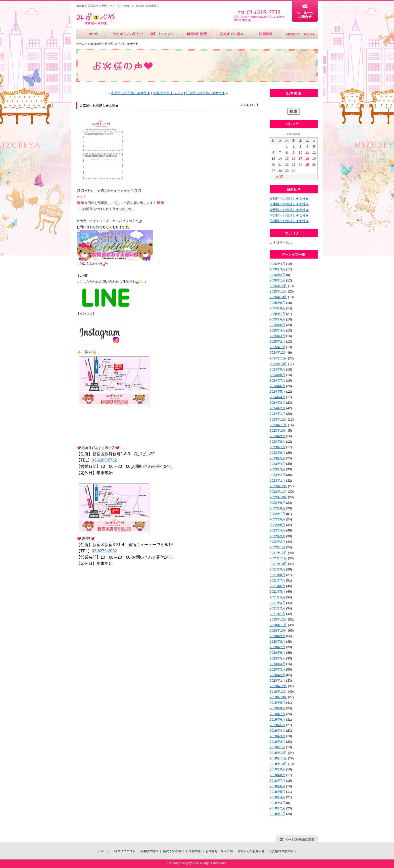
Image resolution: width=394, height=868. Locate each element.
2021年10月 (278, 564)
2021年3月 (277, 603)
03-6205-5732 (104, 460)
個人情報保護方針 (281, 851)
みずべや (95, 19)
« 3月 (280, 177)
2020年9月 (277, 636)
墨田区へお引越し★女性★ (289, 221)
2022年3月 (277, 536)
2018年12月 (278, 753)
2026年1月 (277, 280)
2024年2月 (277, 408)
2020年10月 (278, 630)
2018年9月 (277, 769)
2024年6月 (277, 386)
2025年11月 (278, 291)
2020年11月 (278, 625)
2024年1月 (277, 414)
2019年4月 (277, 731)
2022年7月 (277, 514)
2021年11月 (278, 558)
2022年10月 (278, 497)
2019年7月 (277, 714)
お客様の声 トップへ (168, 93)
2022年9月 (277, 503)
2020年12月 (278, 619)
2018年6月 (277, 786)
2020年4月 (277, 664)
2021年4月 (277, 597)
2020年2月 (277, 675)
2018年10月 (278, 764)
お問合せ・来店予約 (300, 34)
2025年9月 (277, 303)
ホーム (94, 34)
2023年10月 (278, 430)
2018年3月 (277, 803)
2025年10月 (278, 297)
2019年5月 (277, 725)
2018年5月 (277, 792)
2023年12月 (278, 419)
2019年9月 (277, 703)
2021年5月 (277, 591)
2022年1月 (277, 547)
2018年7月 (277, 781)
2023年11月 (278, 425)
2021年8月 (277, 575)
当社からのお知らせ (128, 34)
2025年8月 (277, 308)
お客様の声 (95, 44)
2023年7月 (277, 447)
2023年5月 (277, 458)
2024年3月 (277, 403)
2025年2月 (277, 341)
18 (307, 159)
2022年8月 (277, 508)
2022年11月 (278, 492)
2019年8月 (277, 708)
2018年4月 (277, 797)
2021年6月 (277, 586)
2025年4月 (277, 330)
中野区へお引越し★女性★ (131, 93)
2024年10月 (278, 364)
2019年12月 (278, 686)
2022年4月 (277, 530)
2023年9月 (277, 436)
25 (307, 165)
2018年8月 (277, 775)
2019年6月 (277, 719)
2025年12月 (278, 286)
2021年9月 (277, 569)
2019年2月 (277, 742)
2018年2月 (277, 808)
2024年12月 (278, 353)
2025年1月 (277, 347)
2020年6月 (277, 653)
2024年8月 (277, 375)
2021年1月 (277, 614)
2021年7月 (277, 580)
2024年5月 (277, 391)
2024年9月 (277, 369)
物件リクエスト (162, 34)
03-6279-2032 (104, 551)
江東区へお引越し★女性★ (206, 93)
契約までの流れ (231, 34)
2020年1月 (277, 680)
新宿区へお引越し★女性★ (289, 199)
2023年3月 (277, 469)
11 (307, 153)
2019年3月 (277, 736)
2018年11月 (278, 758)
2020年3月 (277, 669)
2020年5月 (277, 658)
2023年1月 (277, 481)
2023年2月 (277, 475)
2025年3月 (277, 336)
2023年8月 (277, 442)
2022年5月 (277, 525)
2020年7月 (277, 647)
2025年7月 (277, 314)
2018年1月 (277, 814)
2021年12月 (278, 553)
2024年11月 (278, 358)
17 (300, 159)
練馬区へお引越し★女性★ (289, 210)
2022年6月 (277, 519)
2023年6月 (277, 453)
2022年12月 (278, 486)
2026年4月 (277, 264)
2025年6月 (277, 319)
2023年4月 (277, 464)
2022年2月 (277, 542)
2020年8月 (277, 642)
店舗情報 (266, 34)
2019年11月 (278, 692)
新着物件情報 (197, 34)
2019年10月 (278, 697)
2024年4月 (277, 397)
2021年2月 (277, 608)
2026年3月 (277, 269)
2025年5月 (277, 325)
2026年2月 (277, 275)
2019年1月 (277, 747)
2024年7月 (277, 380)
